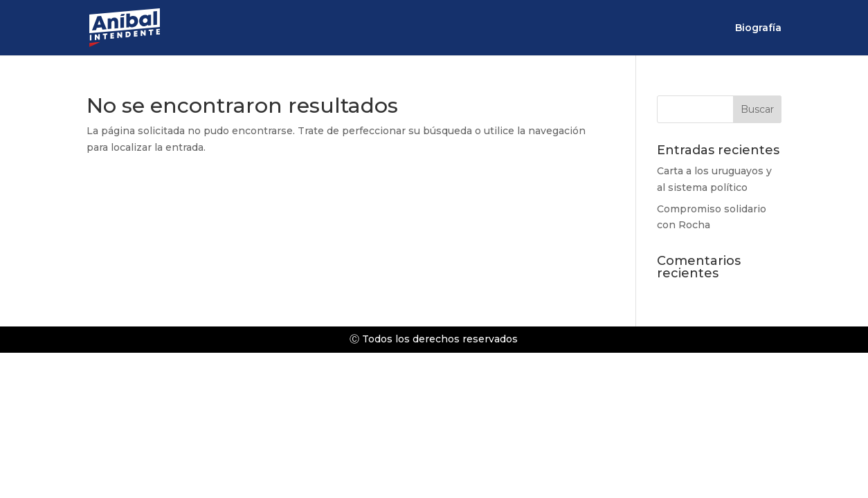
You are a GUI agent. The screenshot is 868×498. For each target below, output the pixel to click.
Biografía (758, 28)
